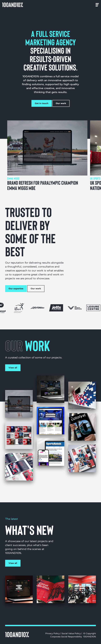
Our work (61, 103)
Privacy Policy (53, 633)
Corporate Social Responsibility (66, 637)
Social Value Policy (71, 633)
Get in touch (42, 103)
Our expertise (16, 289)
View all (13, 368)
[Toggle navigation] (27, 5)
